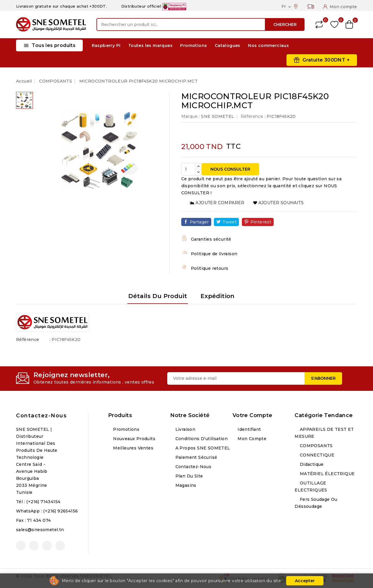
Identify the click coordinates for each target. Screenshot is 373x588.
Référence (28, 339)
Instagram (47, 546)
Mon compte (251, 439)
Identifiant (249, 429)
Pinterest (261, 222)
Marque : (191, 116)
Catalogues (228, 45)
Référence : (253, 116)
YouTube (34, 546)
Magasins (185, 485)
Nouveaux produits (134, 439)
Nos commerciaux (268, 45)
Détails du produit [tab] (158, 296)
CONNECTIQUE (316, 455)
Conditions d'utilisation (201, 439)
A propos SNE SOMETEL (202, 448)
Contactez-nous (41, 416)
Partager (199, 222)
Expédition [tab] (218, 296)
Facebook (21, 546)
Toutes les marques (150, 45)
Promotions (193, 45)
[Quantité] (188, 169)
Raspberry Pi (106, 45)
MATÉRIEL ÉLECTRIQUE (327, 474)
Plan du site (188, 476)
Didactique (311, 464)
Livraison (185, 429)
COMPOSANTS (315, 446)
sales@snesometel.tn (40, 530)
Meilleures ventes (133, 448)
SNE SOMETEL (218, 116)
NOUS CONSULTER (230, 169)
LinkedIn (60, 546)
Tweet (229, 222)
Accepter (305, 581)
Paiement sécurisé (196, 457)
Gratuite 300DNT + (326, 60)
